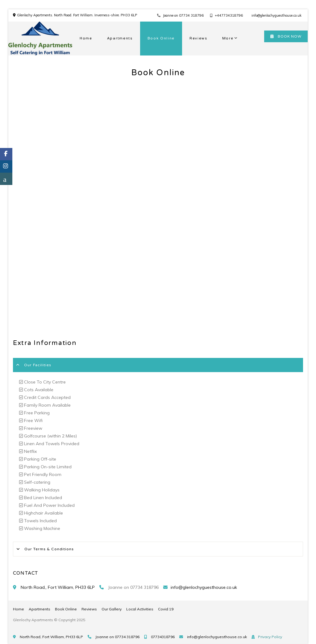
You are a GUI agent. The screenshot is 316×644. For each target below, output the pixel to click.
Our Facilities (38, 365)
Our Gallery (112, 609)
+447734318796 (229, 15)
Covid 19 (166, 609)
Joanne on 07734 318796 (183, 15)
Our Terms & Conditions (49, 549)
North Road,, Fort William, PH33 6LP (58, 587)
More (228, 38)
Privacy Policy (270, 637)
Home (86, 38)
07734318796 (163, 637)
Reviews (198, 38)
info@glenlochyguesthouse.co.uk (276, 15)
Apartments (120, 38)
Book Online (161, 38)
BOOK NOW (286, 36)
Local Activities (140, 609)
